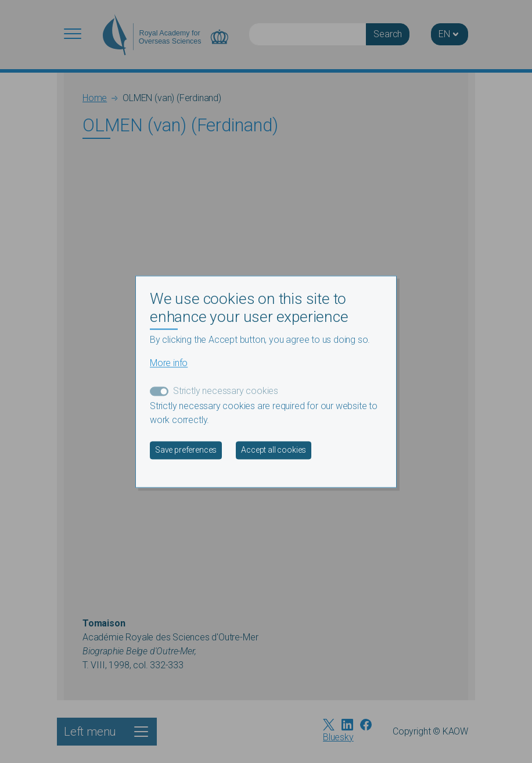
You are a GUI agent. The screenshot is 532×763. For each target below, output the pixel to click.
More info (169, 363)
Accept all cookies (274, 450)
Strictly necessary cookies (226, 391)
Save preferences (186, 450)
